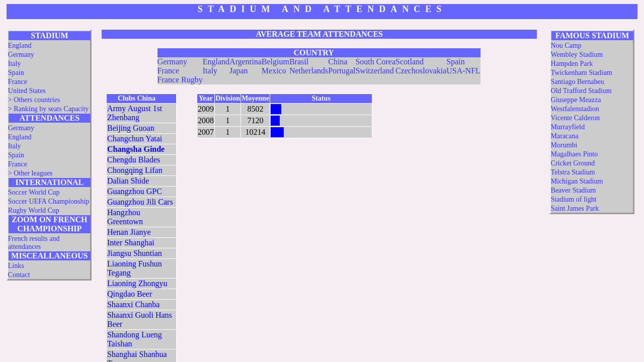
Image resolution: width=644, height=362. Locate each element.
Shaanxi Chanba (133, 304)
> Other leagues (30, 173)
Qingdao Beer (130, 294)
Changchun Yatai (135, 139)
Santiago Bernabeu (578, 82)
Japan (238, 71)
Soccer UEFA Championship (49, 201)
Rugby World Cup (34, 210)
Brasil (299, 62)
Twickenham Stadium (582, 73)
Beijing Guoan (131, 128)
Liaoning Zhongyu (137, 283)
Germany (21, 55)
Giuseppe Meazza (576, 100)
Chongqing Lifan (135, 170)
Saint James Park (575, 208)
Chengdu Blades (134, 160)
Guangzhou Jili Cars (140, 202)
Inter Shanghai (131, 243)
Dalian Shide (128, 181)
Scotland (410, 62)
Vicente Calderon (576, 118)
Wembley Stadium (577, 55)
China (338, 62)
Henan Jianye (129, 232)
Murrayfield (568, 127)
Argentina (246, 62)
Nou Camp (566, 46)
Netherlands (309, 71)
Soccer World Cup (34, 192)
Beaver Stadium (574, 190)
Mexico (274, 71)
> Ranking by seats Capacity (48, 109)
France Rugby (180, 80)
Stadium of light (574, 199)
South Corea (375, 62)
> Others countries (34, 100)
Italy (15, 64)
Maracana (565, 136)
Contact (19, 275)
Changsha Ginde (136, 149)
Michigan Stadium (577, 181)
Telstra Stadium (573, 172)
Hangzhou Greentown (125, 217)
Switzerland (374, 71)
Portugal (342, 71)
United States (27, 91)
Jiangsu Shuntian (135, 253)
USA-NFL (463, 71)
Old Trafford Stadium (581, 91)
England (20, 46)
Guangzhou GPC (135, 191)
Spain (16, 73)
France (18, 82)
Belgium (275, 62)
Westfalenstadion (575, 109)
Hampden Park (572, 64)
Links (16, 266)
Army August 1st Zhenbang (135, 113)
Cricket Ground (573, 163)
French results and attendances (34, 243)
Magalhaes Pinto (575, 154)
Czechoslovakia (421, 71)
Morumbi (564, 145)
